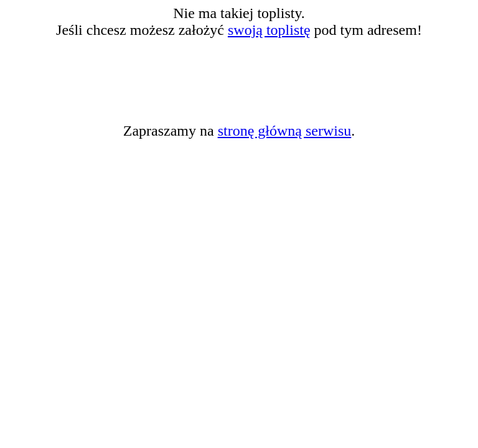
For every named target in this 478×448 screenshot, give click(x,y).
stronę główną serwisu (285, 131)
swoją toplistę (269, 30)
